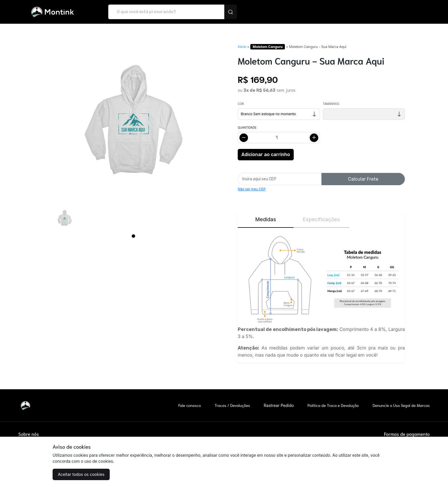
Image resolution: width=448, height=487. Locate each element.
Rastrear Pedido (279, 405)
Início (242, 47)
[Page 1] (133, 236)
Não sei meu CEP (252, 189)
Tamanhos (331, 104)
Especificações (321, 219)
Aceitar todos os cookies (81, 474)
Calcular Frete (363, 179)
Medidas (266, 219)
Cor (241, 104)
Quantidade (247, 127)
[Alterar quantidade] (279, 138)
